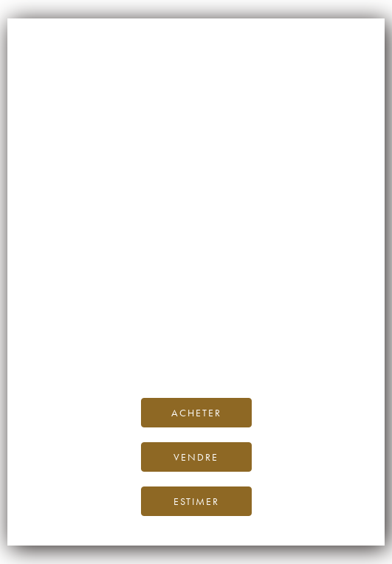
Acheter (196, 413)
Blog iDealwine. (296, 336)
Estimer (196, 501)
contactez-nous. (283, 352)
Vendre (196, 457)
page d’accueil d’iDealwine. (202, 319)
